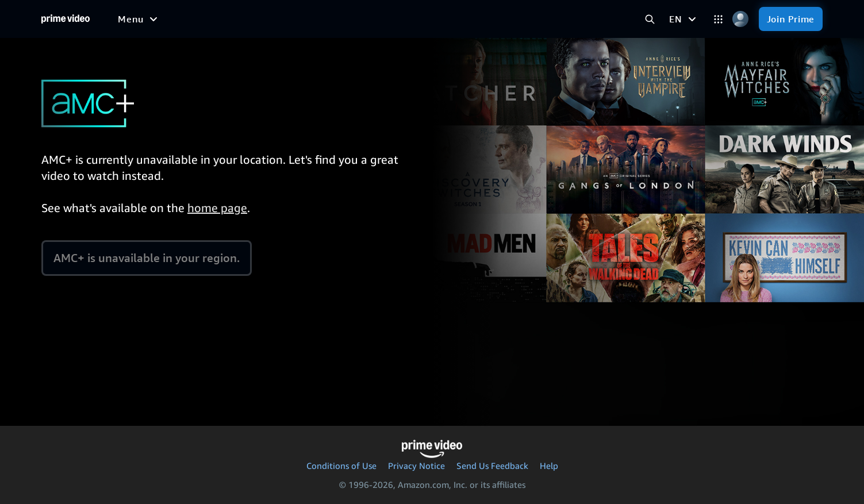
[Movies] (169, 19)
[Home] (66, 19)
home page (217, 208)
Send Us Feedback (492, 465)
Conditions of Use (341, 465)
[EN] (684, 19)
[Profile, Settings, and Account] (741, 19)
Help (549, 465)
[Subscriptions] (438, 19)
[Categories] (718, 19)
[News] (320, 19)
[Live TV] (365, 19)
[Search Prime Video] (650, 19)
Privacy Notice (416, 465)
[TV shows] (223, 19)
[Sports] (276, 19)
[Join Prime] (791, 19)
